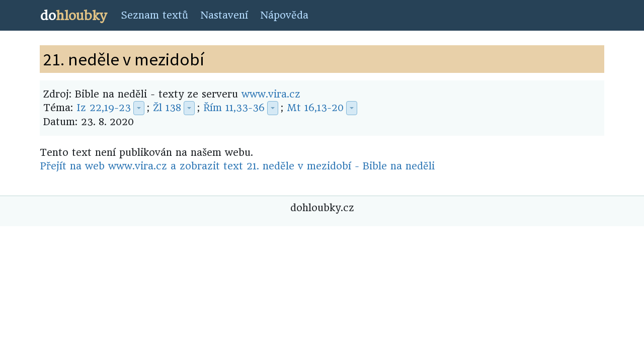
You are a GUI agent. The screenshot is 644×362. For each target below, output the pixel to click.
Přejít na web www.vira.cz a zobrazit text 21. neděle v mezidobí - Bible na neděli (237, 166)
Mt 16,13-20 (315, 108)
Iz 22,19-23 (104, 108)
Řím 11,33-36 (234, 108)
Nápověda (284, 15)
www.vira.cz (271, 94)
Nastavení (224, 15)
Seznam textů (154, 15)
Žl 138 (167, 108)
